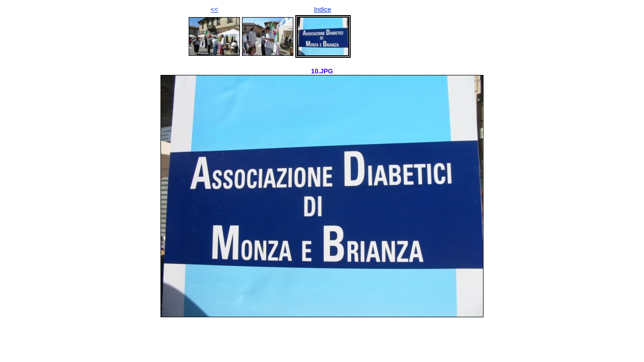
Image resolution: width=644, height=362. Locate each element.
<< (215, 9)
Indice (323, 9)
